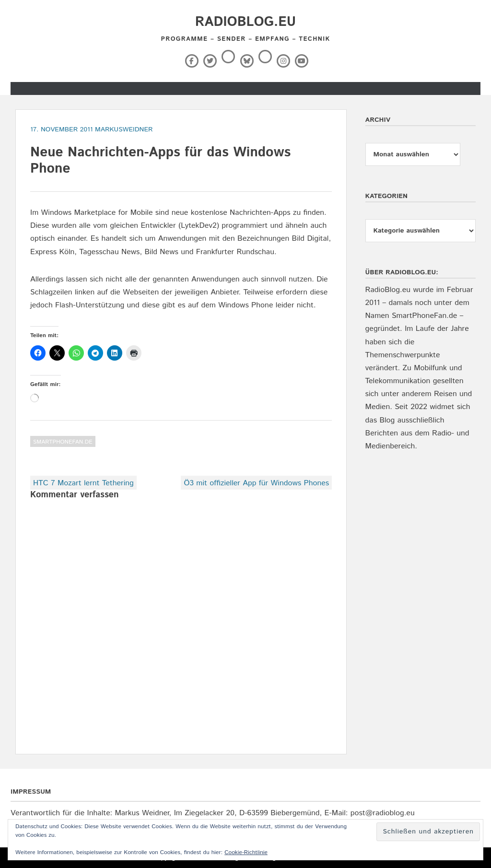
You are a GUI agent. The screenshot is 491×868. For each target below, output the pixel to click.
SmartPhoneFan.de (63, 442)
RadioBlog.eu (245, 22)
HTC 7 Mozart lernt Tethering (83, 483)
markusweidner (124, 129)
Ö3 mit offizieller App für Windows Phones (256, 483)
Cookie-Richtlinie (246, 852)
